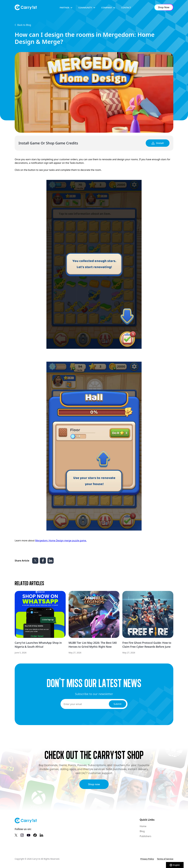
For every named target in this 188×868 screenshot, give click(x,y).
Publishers (145, 836)
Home (143, 826)
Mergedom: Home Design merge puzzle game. (61, 541)
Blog (142, 831)
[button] (66, 8)
